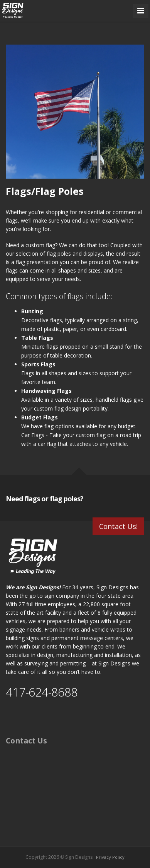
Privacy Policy (110, 857)
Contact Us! (118, 526)
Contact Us (26, 741)
